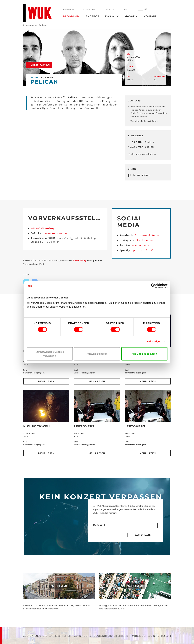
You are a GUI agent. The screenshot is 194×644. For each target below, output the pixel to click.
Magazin (131, 16)
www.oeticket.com (57, 233)
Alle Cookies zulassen (144, 354)
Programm (71, 16)
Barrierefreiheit (60, 636)
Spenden (69, 10)
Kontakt (150, 16)
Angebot (92, 16)
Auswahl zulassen (97, 354)
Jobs (126, 10)
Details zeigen (153, 341)
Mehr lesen (46, 381)
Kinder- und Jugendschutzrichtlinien (105, 636)
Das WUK (112, 16)
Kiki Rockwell (37, 426)
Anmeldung (80, 260)
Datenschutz (38, 636)
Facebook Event (141, 175)
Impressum (164, 636)
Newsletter (90, 10)
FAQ (75, 636)
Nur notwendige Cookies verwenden (50, 354)
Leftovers (84, 426)
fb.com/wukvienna (147, 235)
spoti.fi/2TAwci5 (143, 250)
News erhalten (143, 535)
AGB (26, 636)
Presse (110, 10)
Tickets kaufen (39, 65)
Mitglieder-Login (144, 636)
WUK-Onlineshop (43, 228)
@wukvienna (144, 240)
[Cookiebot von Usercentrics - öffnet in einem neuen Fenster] (153, 286)
